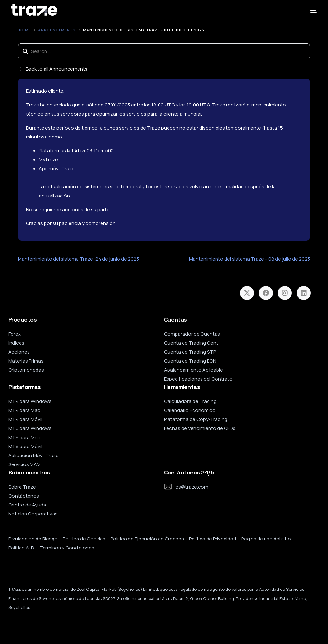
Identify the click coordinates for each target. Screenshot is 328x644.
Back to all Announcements (53, 69)
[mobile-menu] (311, 10)
